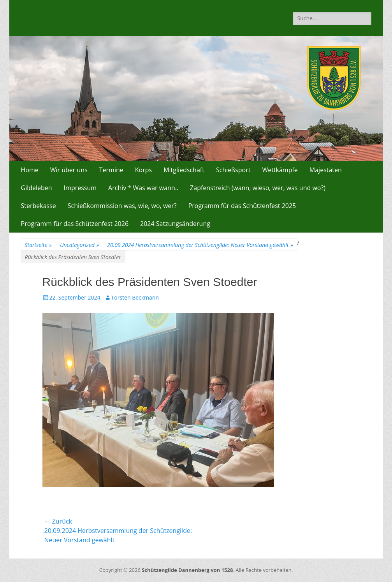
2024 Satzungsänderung (175, 224)
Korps (143, 170)
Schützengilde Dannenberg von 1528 (187, 570)
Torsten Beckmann (135, 297)
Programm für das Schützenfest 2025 (242, 206)
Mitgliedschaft (184, 170)
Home (30, 170)
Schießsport (233, 170)
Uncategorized (79, 245)
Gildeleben (37, 188)
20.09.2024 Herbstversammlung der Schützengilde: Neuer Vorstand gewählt (200, 245)
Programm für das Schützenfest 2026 (75, 224)
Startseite (38, 245)
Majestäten (326, 170)
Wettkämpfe (280, 170)
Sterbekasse (39, 206)
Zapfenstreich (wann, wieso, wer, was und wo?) (258, 188)
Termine (111, 170)
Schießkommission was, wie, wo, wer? (122, 206)
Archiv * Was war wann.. (143, 188)
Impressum (80, 188)
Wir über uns (69, 170)
